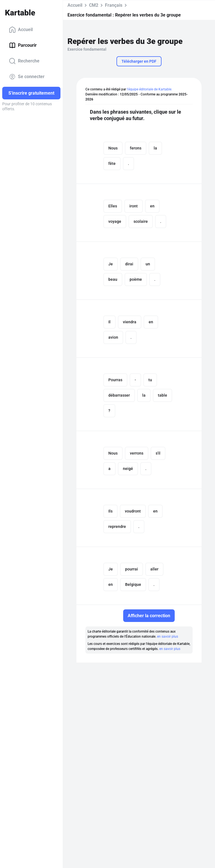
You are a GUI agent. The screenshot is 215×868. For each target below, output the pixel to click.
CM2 (94, 5)
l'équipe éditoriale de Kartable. (149, 89)
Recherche (24, 61)
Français (114, 5)
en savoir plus (168, 637)
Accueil (21, 30)
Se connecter (27, 77)
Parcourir (23, 45)
